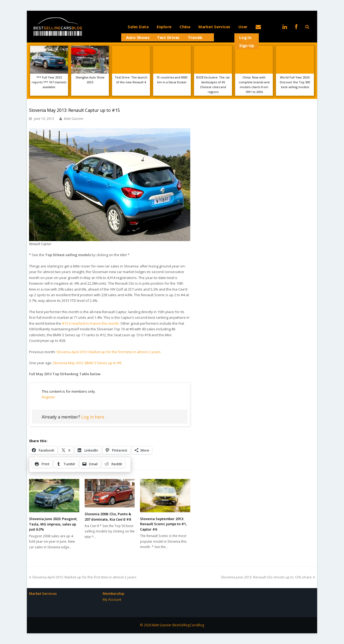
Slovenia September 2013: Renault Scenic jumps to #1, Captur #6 (164, 524)
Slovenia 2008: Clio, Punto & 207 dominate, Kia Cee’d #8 (108, 517)
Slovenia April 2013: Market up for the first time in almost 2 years (109, 352)
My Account (112, 599)
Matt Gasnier (74, 119)
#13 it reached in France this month (90, 323)
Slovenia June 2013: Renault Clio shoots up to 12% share (268, 577)
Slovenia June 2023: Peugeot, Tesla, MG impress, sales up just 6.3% (53, 524)
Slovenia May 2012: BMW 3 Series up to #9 (87, 363)
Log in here (93, 417)
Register (48, 397)
